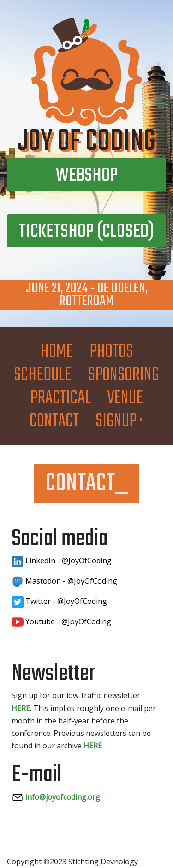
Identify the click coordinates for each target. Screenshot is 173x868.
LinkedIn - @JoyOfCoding (62, 561)
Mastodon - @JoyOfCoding (64, 581)
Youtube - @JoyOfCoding (61, 621)
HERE (21, 708)
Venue (125, 398)
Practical (60, 398)
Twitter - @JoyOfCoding (59, 601)
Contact (54, 421)
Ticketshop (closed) (86, 232)
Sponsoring (124, 375)
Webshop (87, 176)
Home (57, 352)
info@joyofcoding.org (56, 797)
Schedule (43, 375)
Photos (111, 352)
